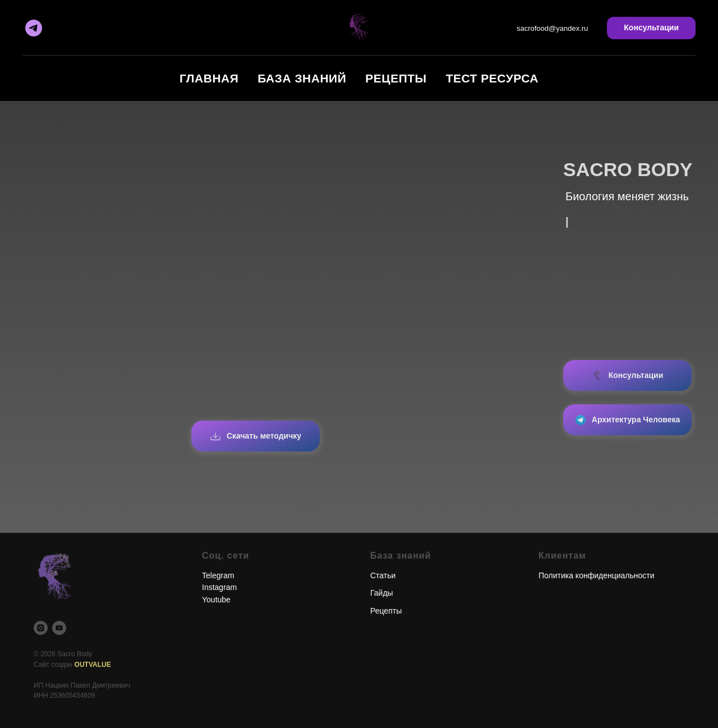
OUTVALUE (93, 665)
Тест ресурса (492, 78)
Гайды (382, 593)
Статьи (383, 575)
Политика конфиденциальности (597, 575)
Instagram (219, 587)
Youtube (216, 600)
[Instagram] (41, 628)
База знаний (302, 78)
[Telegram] (34, 28)
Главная (209, 78)
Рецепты (396, 78)
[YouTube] (59, 628)
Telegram (218, 575)
